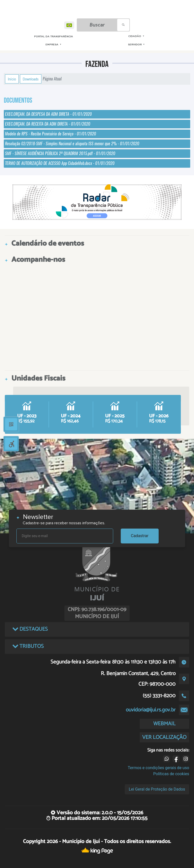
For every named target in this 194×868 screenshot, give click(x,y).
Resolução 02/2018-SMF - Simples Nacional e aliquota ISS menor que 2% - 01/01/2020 (72, 144)
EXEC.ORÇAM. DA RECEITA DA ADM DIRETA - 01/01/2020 (48, 124)
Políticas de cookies (171, 774)
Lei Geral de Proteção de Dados (157, 789)
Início (12, 79)
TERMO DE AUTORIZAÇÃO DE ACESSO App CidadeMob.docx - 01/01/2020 (60, 163)
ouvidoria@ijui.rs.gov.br (151, 710)
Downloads (31, 79)
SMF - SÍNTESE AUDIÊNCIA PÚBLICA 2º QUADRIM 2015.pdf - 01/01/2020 (60, 153)
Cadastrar (140, 536)
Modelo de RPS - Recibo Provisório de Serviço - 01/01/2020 (51, 134)
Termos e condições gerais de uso (159, 768)
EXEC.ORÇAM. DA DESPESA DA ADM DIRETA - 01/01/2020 (48, 114)
